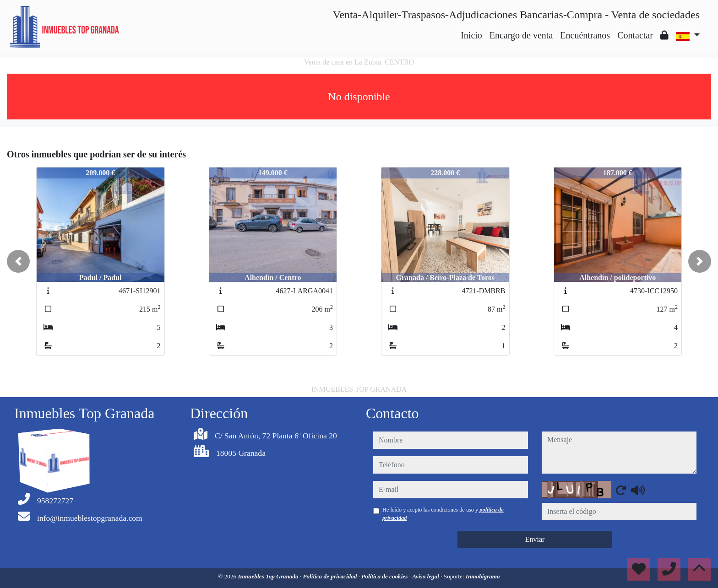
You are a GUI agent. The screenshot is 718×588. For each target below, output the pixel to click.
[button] (18, 261)
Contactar (635, 35)
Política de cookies (385, 576)
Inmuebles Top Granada (269, 576)
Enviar (535, 539)
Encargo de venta (521, 35)
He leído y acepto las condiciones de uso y (443, 514)
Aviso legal (426, 576)
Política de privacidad (330, 576)
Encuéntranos (585, 35)
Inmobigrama (483, 576)
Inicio (471, 35)
